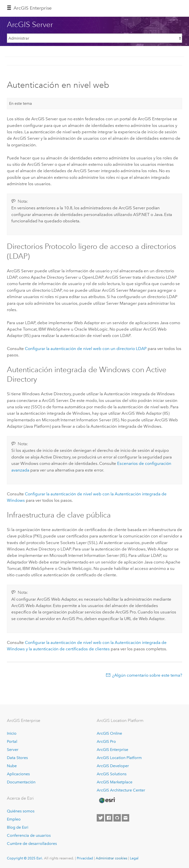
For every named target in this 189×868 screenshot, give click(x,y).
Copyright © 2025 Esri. (25, 858)
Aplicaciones (18, 774)
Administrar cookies (111, 858)
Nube (12, 766)
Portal (12, 741)
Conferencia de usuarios (29, 835)
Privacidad (85, 858)
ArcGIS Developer (113, 766)
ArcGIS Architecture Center (121, 790)
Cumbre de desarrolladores (32, 844)
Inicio (12, 733)
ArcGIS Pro (106, 741)
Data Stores (17, 758)
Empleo (14, 819)
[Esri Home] (107, 800)
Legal (134, 858)
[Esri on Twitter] (100, 818)
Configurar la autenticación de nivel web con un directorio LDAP (86, 349)
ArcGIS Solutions (112, 774)
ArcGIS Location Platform (119, 758)
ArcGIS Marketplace (115, 782)
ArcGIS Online (109, 733)
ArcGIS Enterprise (33, 8)
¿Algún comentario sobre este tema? (147, 675)
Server (13, 750)
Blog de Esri (18, 827)
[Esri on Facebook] (109, 818)
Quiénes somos (21, 811)
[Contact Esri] (126, 818)
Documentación (21, 782)
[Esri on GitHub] (117, 818)
